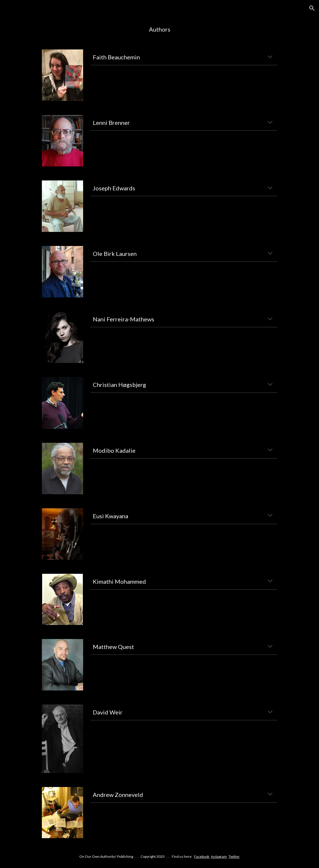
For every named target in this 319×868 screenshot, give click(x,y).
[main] (159, 29)
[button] (312, 8)
